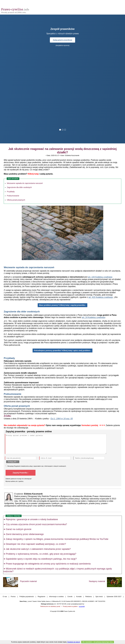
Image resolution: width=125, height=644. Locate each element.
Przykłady (11, 192)
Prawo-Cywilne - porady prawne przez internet (19, 10)
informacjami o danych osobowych (55, 466)
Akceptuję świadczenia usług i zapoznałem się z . (36, 466)
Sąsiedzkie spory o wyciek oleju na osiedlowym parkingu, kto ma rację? (41, 559)
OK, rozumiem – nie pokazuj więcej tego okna (98, 642)
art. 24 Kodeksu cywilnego (93, 317)
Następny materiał (97, 581)
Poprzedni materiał (28, 581)
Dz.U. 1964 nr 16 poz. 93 (62, 419)
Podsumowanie (13, 196)
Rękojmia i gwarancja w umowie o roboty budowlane (32, 519)
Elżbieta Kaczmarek (72, 155)
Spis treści (99, 597)
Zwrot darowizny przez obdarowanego (25, 534)
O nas (5, 597)
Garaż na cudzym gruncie (19, 529)
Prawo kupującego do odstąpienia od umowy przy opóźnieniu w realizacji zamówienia (48, 564)
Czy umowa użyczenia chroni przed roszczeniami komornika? (36, 524)
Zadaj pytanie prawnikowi (62, 40)
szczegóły (82, 606)
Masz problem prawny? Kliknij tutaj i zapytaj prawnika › (62, 305)
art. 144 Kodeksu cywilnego (100, 277)
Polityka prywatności (27, 597)
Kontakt (79, 597)
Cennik (70, 597)
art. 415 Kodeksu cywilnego (101, 297)
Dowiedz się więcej (74, 642)
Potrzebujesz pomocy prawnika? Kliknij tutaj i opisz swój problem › (62, 350)
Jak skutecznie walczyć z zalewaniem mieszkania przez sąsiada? (38, 549)
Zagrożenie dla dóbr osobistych (19, 187)
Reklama (88, 597)
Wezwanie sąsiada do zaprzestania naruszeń (25, 183)
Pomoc (13, 597)
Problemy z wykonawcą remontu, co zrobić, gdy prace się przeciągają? (41, 554)
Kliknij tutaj (33, 174)
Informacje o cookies (56, 597)
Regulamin (17, 466)
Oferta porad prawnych (16, 200)
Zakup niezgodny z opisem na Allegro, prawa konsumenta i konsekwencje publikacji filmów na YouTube (57, 539)
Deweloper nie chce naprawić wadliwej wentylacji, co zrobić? (36, 544)
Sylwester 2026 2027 (114, 597)
